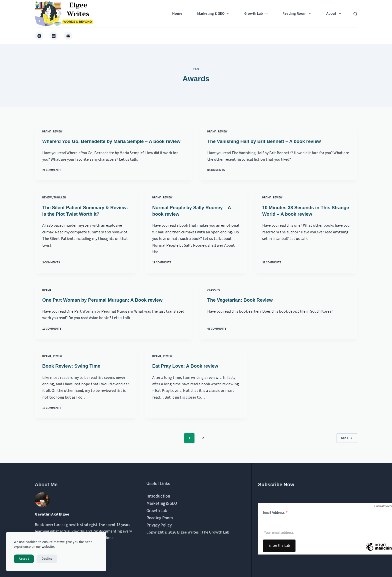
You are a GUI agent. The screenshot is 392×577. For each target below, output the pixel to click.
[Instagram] (39, 36)
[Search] (355, 14)
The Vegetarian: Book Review (242, 306)
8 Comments (216, 177)
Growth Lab (257, 14)
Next (347, 443)
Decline (47, 559)
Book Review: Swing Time (73, 371)
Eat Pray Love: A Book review (187, 371)
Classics (214, 296)
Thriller (60, 204)
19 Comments (162, 269)
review (58, 132)
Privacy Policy (158, 523)
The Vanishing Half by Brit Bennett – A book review (268, 141)
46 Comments (217, 334)
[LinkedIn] (54, 36)
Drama (47, 132)
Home (177, 14)
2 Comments (51, 269)
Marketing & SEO (214, 14)
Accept (24, 559)
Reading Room (298, 14)
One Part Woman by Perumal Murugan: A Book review (106, 306)
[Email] (68, 36)
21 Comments (52, 177)
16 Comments (52, 413)
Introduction (157, 496)
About (335, 14)
